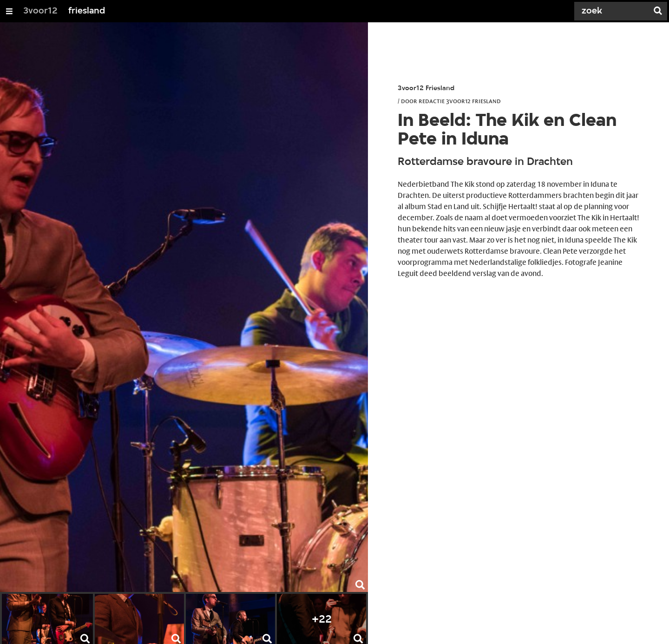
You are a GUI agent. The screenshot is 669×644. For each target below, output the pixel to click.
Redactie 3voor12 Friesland (460, 101)
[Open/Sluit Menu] (9, 11)
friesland (87, 11)
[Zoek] (613, 11)
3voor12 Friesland (426, 89)
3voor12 (40, 11)
